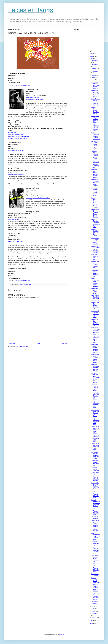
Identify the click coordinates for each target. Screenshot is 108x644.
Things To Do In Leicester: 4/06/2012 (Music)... (95, 596)
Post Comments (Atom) (22, 347)
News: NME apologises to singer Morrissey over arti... (95, 368)
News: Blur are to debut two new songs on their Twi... (95, 102)
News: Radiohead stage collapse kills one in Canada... (95, 282)
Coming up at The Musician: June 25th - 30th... (95, 119)
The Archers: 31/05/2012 (95, 602)
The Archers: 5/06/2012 (95, 518)
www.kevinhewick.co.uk (16, 135)
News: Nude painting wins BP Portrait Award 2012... (95, 192)
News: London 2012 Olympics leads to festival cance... (95, 358)
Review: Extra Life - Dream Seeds (95, 291)
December (95, 61)
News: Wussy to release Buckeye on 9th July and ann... (95, 85)
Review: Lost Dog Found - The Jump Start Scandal (95, 94)
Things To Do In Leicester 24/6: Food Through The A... (95, 127)
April (93, 609)
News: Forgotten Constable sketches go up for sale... (95, 223)
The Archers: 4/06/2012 (95, 530)
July (93, 78)
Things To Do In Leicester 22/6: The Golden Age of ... (95, 164)
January (94, 618)
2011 (92, 621)
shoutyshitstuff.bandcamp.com (18, 138)
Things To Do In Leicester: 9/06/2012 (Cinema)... (95, 478)
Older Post (64, 344)
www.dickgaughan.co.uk (16, 151)
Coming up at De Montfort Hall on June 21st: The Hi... (95, 241)
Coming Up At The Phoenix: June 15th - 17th (95, 305)
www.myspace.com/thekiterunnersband (38, 198)
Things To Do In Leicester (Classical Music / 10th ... (95, 430)
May (93, 606)
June (93, 80)
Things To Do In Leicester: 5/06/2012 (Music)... (95, 568)
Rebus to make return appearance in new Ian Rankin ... (95, 503)
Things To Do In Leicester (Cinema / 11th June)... (95, 405)
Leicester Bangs (31, 10)
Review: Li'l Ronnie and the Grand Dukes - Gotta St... (95, 183)
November (95, 65)
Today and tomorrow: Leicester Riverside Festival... (95, 388)
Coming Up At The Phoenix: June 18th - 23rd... (95, 265)
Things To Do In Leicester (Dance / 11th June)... (95, 413)
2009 (92, 623)
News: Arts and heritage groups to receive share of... (95, 173)
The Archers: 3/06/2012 (95, 542)
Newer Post (12, 344)
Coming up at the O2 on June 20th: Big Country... (95, 232)
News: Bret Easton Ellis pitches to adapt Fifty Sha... (95, 331)
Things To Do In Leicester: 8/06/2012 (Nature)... (95, 524)
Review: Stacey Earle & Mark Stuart (95, 580)
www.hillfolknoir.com (32, 97)
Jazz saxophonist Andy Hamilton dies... (95, 536)
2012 (92, 59)
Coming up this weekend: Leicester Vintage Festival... (95, 155)
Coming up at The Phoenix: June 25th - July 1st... (95, 110)
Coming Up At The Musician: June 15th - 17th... (95, 322)
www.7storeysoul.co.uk (15, 241)
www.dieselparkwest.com (16, 174)
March (94, 611)
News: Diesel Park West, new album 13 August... (95, 298)
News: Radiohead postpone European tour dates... (95, 136)
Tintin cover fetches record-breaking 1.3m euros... (95, 559)
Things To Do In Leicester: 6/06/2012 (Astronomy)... (95, 549)
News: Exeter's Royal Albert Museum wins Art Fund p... (95, 202)
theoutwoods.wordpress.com (35, 99)
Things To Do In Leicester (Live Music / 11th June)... (95, 421)
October (94, 69)
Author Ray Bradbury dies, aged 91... (95, 463)
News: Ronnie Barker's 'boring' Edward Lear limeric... (95, 145)
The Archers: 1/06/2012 (95, 575)
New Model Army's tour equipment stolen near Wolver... (95, 455)
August (94, 75)
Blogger (61, 635)
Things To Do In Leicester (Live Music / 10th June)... (95, 438)
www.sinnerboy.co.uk (15, 220)
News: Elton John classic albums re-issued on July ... (95, 348)
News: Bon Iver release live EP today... (95, 257)
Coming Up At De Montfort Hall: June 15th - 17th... (95, 314)
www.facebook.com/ (18, 136)
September (95, 71)
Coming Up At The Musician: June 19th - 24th (95, 273)
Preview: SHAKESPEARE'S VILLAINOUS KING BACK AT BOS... (95, 378)
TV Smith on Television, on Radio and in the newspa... (95, 588)
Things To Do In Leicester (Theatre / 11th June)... (95, 396)
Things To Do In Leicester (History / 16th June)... (95, 339)
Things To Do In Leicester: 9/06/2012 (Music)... (95, 494)
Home (38, 344)
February (94, 614)
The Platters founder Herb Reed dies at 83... (95, 470)
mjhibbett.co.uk (13, 133)
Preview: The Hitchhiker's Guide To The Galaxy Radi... (95, 486)
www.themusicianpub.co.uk (22, 85)
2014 (92, 54)
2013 (92, 56)
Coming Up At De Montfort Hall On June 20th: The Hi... (95, 249)
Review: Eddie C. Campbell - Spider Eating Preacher (95, 213)
